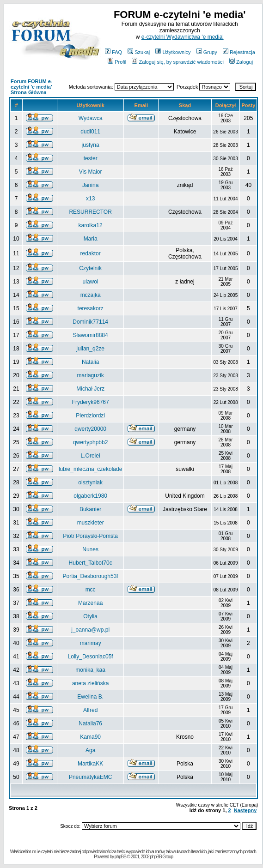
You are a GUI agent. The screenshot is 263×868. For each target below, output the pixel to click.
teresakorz (91, 308)
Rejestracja (239, 52)
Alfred (90, 710)
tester (91, 158)
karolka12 (91, 225)
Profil (117, 62)
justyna (91, 145)
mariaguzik (91, 375)
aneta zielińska (90, 683)
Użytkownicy (173, 52)
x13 (90, 199)
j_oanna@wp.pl (90, 630)
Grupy (207, 52)
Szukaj (139, 52)
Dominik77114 (90, 322)
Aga (90, 750)
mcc (91, 590)
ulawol (91, 282)
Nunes (90, 549)
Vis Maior (91, 172)
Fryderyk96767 (91, 402)
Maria (91, 239)
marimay (91, 643)
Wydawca (91, 118)
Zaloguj (241, 62)
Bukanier (90, 509)
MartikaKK (90, 764)
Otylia (90, 616)
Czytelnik (90, 268)
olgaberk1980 (90, 496)
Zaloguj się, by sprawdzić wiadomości (177, 62)
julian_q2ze (90, 349)
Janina (90, 185)
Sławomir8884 (91, 335)
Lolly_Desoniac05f (91, 657)
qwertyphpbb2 (90, 442)
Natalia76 (90, 723)
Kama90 (90, 737)
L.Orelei (91, 456)
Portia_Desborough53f (91, 576)
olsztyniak (90, 482)
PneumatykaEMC (90, 777)
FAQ (113, 52)
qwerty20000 (90, 429)
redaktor (91, 253)
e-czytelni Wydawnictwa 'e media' (183, 37)
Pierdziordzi (90, 416)
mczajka (91, 295)
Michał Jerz (90, 389)
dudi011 (90, 132)
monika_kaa (90, 670)
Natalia (90, 362)
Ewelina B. (90, 697)
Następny (245, 810)
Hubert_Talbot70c (91, 563)
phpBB (120, 857)
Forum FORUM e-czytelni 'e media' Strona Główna (31, 87)
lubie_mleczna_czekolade (90, 469)
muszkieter (91, 523)
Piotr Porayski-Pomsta (90, 536)
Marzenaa (90, 603)
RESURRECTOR (90, 212)
